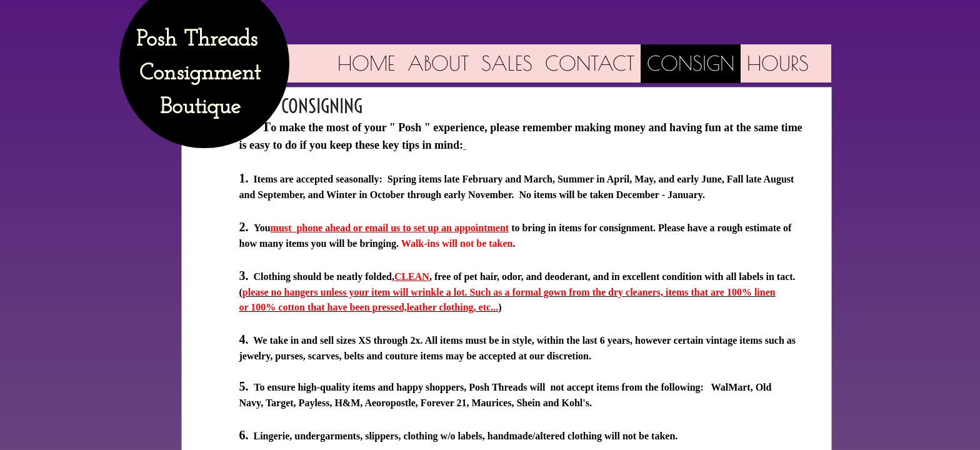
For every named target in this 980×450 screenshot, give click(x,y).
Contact (590, 63)
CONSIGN (691, 63)
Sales (507, 63)
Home (366, 63)
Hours (778, 63)
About (438, 63)
